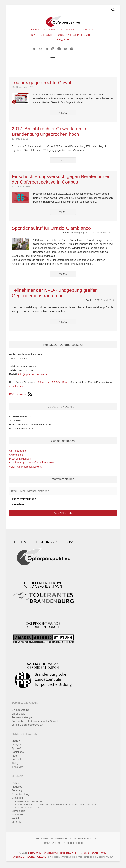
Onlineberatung (18, 452)
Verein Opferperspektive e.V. (25, 468)
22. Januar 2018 (21, 188)
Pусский (16, 750)
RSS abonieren (20, 395)
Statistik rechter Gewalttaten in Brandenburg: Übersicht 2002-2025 (56, 805)
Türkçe (15, 764)
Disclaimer (41, 840)
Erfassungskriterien (28, 809)
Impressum (85, 840)
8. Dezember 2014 (104, 234)
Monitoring (17, 799)
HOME (15, 784)
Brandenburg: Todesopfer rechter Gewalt (32, 464)
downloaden (16, 387)
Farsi (14, 757)
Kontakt (16, 819)
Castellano (18, 753)
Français (16, 746)
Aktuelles (17, 788)
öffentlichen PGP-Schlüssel (54, 384)
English (16, 742)
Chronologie (16, 456)
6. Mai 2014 (107, 301)
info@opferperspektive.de (33, 376)
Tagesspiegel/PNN (82, 234)
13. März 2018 (20, 140)
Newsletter (19, 506)
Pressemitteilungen (20, 460)
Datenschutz (63, 840)
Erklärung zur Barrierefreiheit (63, 844)
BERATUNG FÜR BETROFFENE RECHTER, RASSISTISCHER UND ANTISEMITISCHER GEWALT (63, 35)
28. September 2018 (23, 88)
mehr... (63, 114)
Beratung (17, 792)
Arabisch (17, 761)
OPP (97, 301)
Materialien (18, 816)
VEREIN (16, 823)
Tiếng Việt (17, 768)
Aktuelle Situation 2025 (29, 802)
